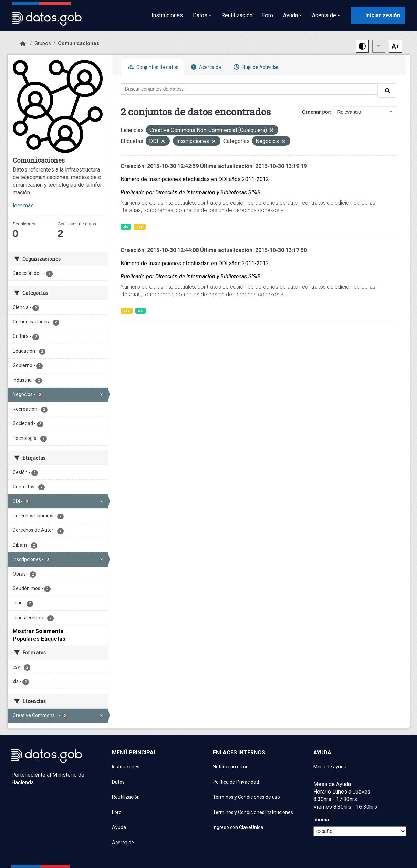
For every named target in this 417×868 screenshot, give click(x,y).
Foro (268, 15)
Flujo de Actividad (256, 67)
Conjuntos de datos (152, 67)
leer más (23, 205)
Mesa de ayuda (330, 767)
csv (140, 226)
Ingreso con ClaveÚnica (238, 827)
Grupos (43, 43)
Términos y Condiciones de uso (246, 797)
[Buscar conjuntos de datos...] (249, 89)
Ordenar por (316, 112)
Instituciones (167, 15)
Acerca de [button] (324, 15)
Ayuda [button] (290, 15)
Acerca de (205, 67)
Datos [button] (200, 15)
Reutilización (237, 15)
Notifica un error (230, 767)
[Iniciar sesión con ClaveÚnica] (378, 15)
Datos (118, 782)
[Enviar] (387, 91)
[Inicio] (23, 44)
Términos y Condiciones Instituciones (253, 812)
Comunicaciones (79, 43)
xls (126, 226)
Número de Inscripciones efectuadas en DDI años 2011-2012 (195, 179)
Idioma (321, 820)
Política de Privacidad (236, 782)
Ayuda (119, 827)
